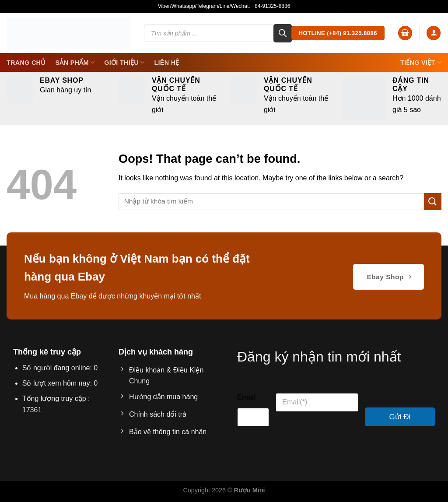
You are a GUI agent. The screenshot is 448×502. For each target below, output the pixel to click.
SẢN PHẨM (75, 62)
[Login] (434, 33)
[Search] (283, 33)
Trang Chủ (26, 63)
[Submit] (433, 202)
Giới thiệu (124, 62)
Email (247, 397)
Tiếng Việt (421, 62)
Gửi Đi (400, 417)
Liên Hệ (166, 63)
